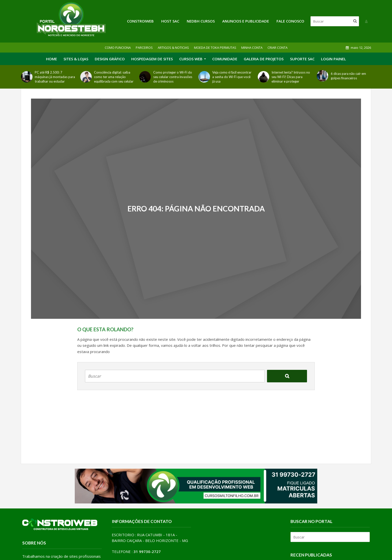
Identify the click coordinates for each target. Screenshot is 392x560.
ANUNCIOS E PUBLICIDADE (246, 21)
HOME (51, 59)
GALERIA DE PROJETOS (264, 59)
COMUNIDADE (225, 59)
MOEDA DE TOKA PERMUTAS (215, 48)
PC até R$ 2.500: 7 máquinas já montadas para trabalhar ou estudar (55, 77)
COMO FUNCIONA (118, 48)
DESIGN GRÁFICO (110, 59)
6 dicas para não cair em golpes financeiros (348, 76)
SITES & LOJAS (76, 59)
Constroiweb (140, 21)
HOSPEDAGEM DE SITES (152, 59)
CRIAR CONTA (277, 48)
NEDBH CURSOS (201, 21)
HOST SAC (170, 21)
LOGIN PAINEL (333, 59)
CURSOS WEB (191, 59)
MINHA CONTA (252, 48)
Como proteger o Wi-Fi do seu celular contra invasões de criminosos (173, 77)
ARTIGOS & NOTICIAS (173, 48)
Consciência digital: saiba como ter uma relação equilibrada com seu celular (114, 77)
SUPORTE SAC (302, 59)
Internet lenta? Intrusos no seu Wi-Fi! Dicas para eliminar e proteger (291, 77)
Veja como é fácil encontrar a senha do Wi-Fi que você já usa (232, 77)
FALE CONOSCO (290, 21)
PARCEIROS (144, 48)
